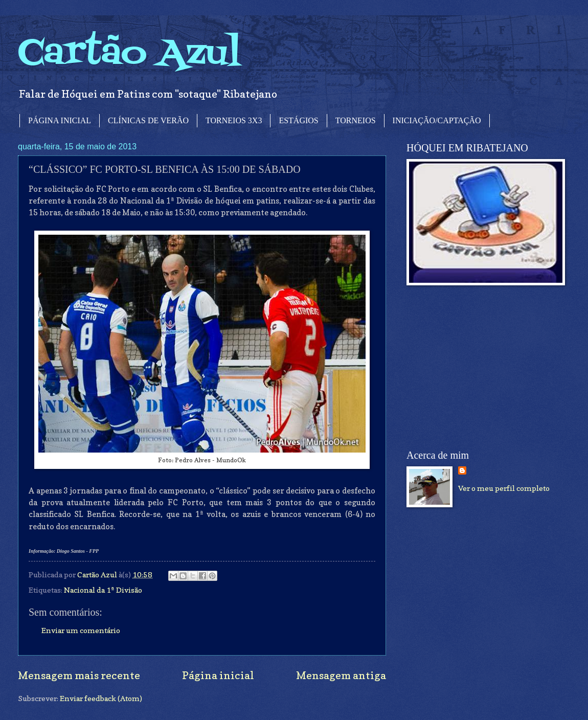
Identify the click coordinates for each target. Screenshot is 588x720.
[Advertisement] (483, 368)
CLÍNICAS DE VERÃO (148, 120)
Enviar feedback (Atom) (101, 698)
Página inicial (218, 675)
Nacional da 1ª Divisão (103, 590)
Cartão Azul (129, 54)
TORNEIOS (356, 120)
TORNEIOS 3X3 (234, 120)
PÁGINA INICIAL (60, 120)
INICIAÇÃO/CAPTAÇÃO (437, 120)
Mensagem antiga (341, 675)
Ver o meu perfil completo (504, 488)
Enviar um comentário (81, 630)
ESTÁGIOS (298, 120)
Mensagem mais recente (79, 675)
